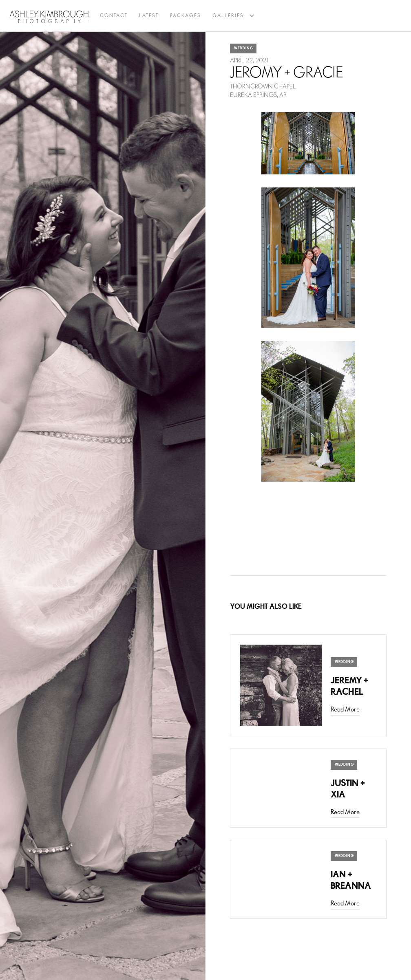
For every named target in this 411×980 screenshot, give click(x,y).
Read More (345, 710)
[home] (49, 17)
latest (149, 16)
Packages (186, 16)
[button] (228, 16)
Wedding (244, 48)
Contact (114, 16)
